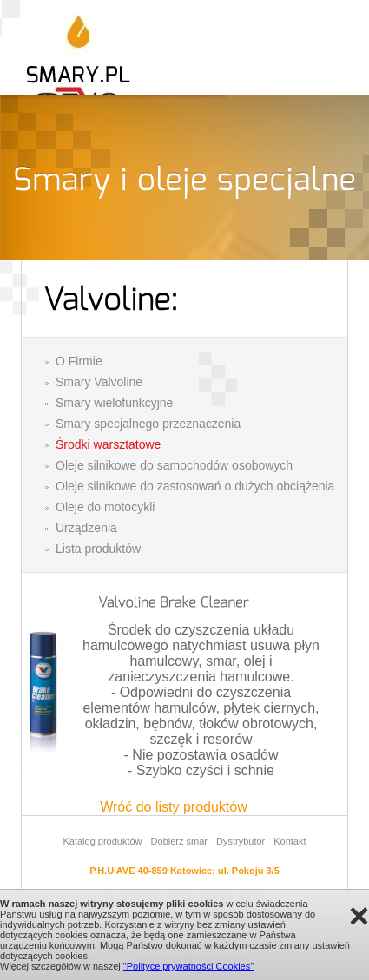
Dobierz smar (179, 841)
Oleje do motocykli (105, 507)
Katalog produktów (102, 841)
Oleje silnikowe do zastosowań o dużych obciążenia (195, 486)
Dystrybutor (241, 841)
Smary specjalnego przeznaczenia (148, 424)
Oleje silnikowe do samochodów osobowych (174, 465)
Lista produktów (98, 549)
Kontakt (290, 841)
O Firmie (79, 361)
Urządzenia (86, 528)
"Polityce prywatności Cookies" (188, 966)
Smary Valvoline (99, 382)
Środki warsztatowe (108, 444)
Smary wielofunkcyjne (114, 403)
